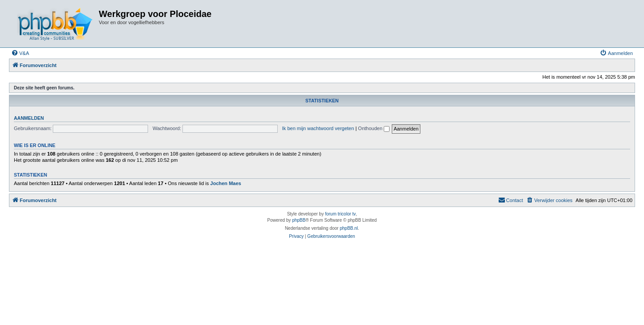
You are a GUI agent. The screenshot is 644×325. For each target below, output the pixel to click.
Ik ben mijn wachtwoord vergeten (318, 128)
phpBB (299, 220)
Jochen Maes (226, 183)
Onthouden (374, 128)
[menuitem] (20, 53)
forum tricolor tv (341, 214)
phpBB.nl (349, 228)
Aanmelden (29, 118)
